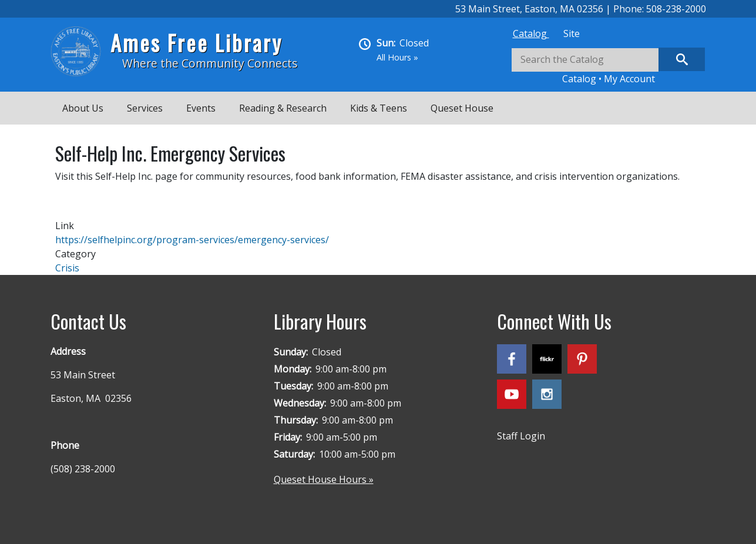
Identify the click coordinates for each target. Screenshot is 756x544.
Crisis (67, 268)
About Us (83, 108)
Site (572, 33)
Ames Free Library (196, 43)
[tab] (531, 33)
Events (201, 108)
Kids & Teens (379, 108)
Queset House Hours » (324, 479)
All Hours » (397, 57)
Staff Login (521, 436)
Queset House (462, 108)
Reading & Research (283, 108)
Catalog (531, 33)
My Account (629, 79)
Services (145, 108)
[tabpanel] (609, 67)
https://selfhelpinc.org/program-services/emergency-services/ (192, 240)
